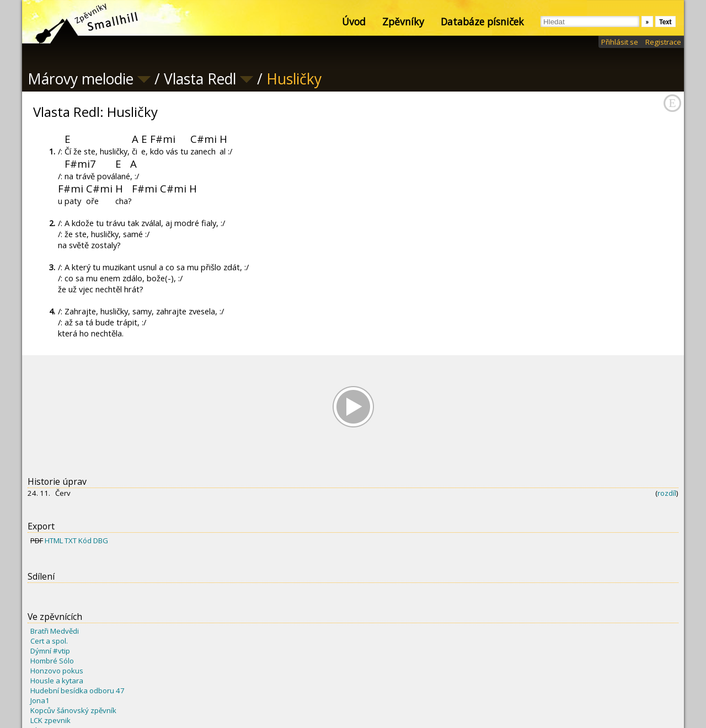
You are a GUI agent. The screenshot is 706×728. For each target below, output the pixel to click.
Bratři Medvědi (55, 631)
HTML (54, 540)
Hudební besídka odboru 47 (77, 690)
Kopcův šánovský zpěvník (73, 710)
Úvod (354, 22)
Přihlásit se (620, 42)
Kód (85, 540)
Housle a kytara (57, 681)
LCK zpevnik (50, 720)
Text (665, 22)
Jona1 (40, 700)
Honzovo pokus (57, 671)
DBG (101, 540)
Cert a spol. (49, 641)
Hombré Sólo (52, 661)
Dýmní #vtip (50, 651)
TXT (71, 540)
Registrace (663, 42)
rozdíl (667, 493)
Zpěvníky (403, 22)
